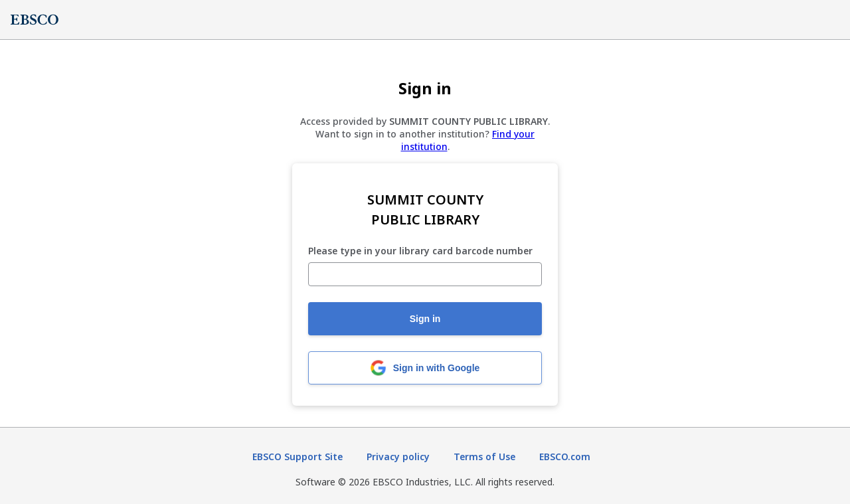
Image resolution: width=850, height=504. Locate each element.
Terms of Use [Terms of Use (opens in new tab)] (484, 457)
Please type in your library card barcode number (420, 251)
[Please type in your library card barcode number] (425, 274)
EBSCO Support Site (297, 457)
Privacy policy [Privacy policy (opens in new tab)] (398, 457)
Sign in (425, 319)
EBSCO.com (565, 457)
